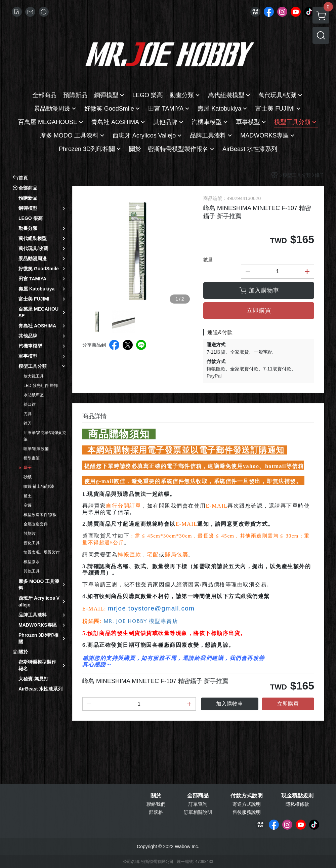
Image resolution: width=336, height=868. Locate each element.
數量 (208, 260)
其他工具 (32, 571)
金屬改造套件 (36, 524)
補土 (28, 496)
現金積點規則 (297, 796)
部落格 (156, 812)
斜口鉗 (30, 404)
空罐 (28, 505)
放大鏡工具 (34, 376)
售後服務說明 (247, 812)
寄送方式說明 (247, 804)
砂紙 (28, 477)
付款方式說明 (247, 796)
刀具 (28, 414)
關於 (156, 796)
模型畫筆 (32, 458)
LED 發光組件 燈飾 (41, 386)
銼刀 (28, 423)
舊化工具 (32, 543)
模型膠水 (32, 562)
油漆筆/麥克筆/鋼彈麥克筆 (45, 436)
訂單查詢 (198, 804)
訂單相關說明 (198, 812)
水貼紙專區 (34, 395)
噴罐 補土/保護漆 (39, 486)
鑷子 (28, 468)
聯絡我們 (156, 804)
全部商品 (198, 796)
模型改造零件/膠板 (40, 515)
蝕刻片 (30, 534)
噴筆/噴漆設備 (36, 449)
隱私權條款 (297, 804)
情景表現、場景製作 (42, 552)
